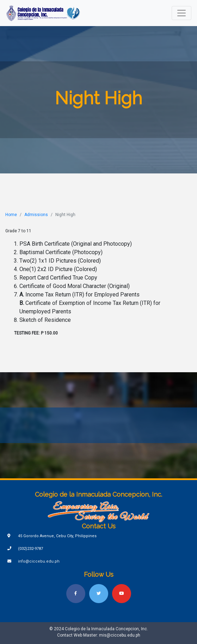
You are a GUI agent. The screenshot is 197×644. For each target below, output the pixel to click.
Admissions (36, 215)
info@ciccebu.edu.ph (39, 561)
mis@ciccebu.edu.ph (120, 635)
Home (11, 215)
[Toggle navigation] (181, 13)
